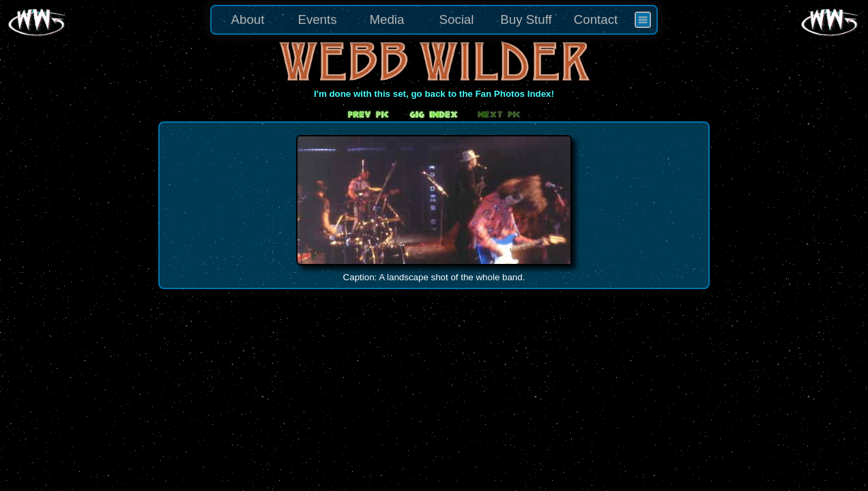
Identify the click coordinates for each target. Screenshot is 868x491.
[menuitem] (643, 20)
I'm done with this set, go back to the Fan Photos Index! (434, 94)
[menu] (434, 20)
